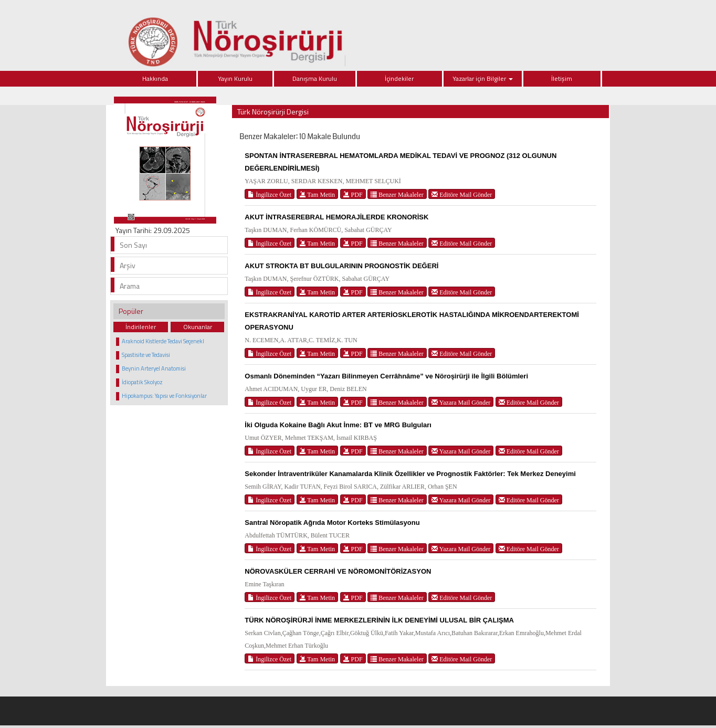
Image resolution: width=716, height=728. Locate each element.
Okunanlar (198, 327)
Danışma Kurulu (315, 78)
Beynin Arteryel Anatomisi (154, 368)
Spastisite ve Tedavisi (146, 355)
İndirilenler (141, 327)
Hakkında (155, 78)
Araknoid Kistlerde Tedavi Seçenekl (163, 341)
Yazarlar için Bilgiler (483, 78)
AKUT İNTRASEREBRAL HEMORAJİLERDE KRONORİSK (336, 217)
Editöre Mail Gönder (462, 194)
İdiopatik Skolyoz (142, 382)
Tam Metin (318, 194)
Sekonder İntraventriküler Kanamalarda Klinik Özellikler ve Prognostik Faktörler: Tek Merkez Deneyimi (410, 474)
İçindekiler (399, 78)
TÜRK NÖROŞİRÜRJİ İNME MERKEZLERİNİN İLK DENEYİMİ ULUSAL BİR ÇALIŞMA (379, 620)
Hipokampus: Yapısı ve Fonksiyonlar (164, 396)
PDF (353, 194)
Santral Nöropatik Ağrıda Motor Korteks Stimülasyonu (332, 523)
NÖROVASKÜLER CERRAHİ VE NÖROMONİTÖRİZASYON (338, 571)
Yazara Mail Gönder (461, 402)
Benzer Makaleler (397, 194)
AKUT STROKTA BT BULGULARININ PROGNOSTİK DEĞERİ (341, 266)
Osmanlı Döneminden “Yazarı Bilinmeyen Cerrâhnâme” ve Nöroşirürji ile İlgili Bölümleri (386, 376)
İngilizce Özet (270, 194)
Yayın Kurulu (235, 78)
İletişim (562, 78)
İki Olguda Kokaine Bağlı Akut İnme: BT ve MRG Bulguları (338, 425)
